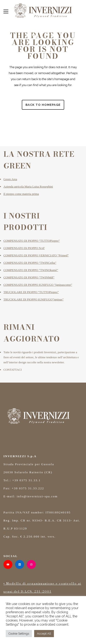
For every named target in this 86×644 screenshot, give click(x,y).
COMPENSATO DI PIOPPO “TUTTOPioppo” (32, 241)
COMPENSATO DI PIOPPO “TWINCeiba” (30, 263)
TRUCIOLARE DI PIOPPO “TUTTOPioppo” (31, 292)
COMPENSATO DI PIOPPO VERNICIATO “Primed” (36, 255)
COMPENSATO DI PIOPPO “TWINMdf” (29, 277)
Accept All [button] (44, 634)
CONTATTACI (13, 370)
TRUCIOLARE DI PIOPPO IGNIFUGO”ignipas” (34, 299)
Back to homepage (43, 105)
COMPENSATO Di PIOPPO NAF (24, 248)
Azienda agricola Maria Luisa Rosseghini (28, 186)
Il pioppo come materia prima (21, 194)
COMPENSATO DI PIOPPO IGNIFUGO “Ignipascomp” (38, 285)
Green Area (10, 179)
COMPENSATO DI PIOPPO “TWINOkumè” (31, 270)
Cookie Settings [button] (19, 634)
